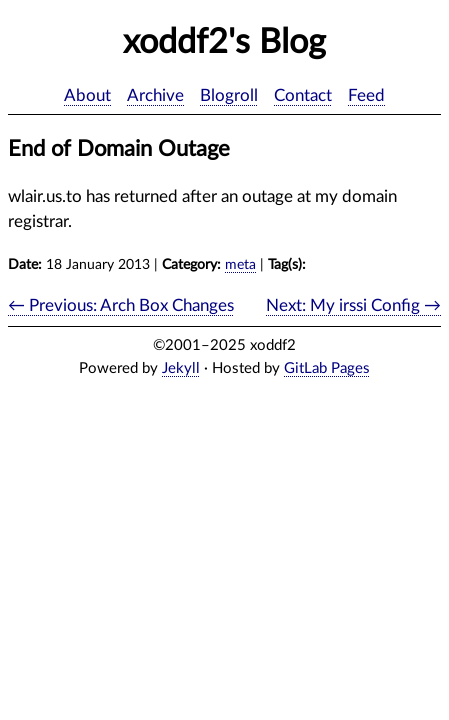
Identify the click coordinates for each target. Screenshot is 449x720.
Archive (155, 95)
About (87, 95)
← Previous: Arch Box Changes (121, 305)
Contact (303, 95)
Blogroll (229, 95)
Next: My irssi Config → (353, 305)
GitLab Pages (327, 368)
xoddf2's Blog (224, 43)
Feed (366, 95)
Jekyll (181, 368)
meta (240, 265)
